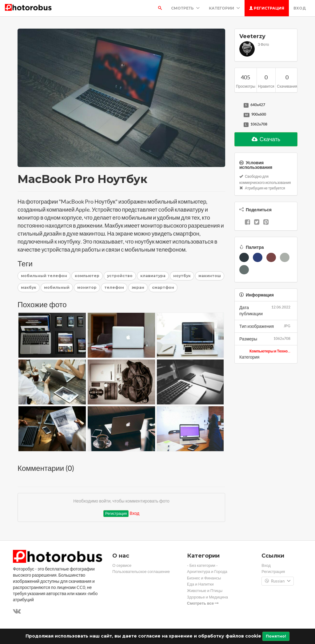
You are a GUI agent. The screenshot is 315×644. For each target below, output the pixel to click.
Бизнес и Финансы (204, 578)
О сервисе (122, 565)
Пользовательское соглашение (141, 572)
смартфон (163, 287)
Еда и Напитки (200, 584)
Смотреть (185, 8)
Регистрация (267, 8)
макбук (29, 287)
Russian (278, 581)
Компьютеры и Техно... (270, 351)
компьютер (87, 276)
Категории (224, 8)
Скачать (266, 139)
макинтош (210, 276)
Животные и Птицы (205, 591)
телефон (114, 287)
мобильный (57, 287)
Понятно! (276, 636)
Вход (300, 8)
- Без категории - (202, 565)
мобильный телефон (44, 276)
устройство (120, 276)
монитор (87, 287)
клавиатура (153, 276)
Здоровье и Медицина (207, 597)
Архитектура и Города (207, 572)
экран (138, 287)
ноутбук (182, 276)
